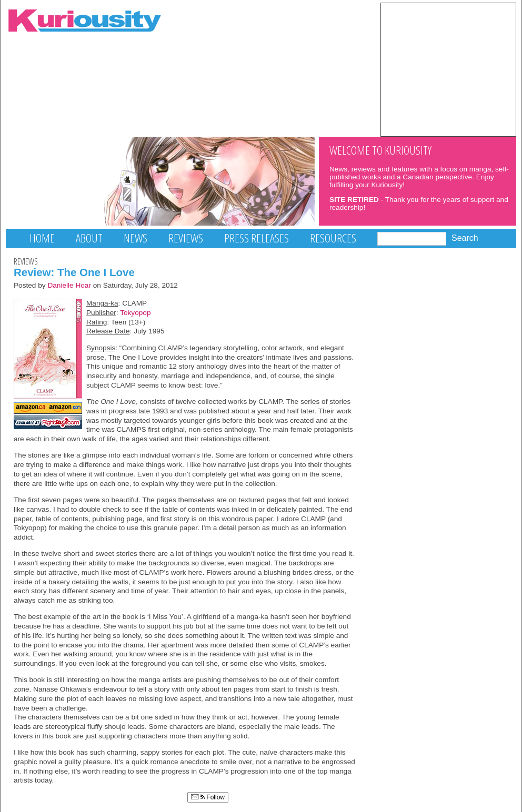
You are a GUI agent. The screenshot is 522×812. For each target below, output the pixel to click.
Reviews (186, 238)
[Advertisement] (448, 69)
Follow (208, 797)
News (135, 238)
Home (42, 238)
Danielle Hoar (69, 285)
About (89, 238)
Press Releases (257, 238)
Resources (333, 238)
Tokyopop (135, 313)
